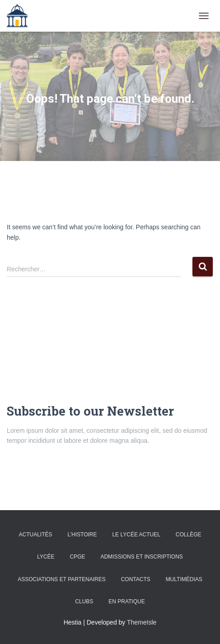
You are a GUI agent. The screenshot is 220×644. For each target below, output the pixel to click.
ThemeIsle (142, 622)
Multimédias (184, 579)
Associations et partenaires (62, 579)
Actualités (35, 535)
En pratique (126, 601)
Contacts (136, 579)
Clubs (84, 601)
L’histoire (82, 535)
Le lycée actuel (136, 535)
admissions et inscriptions (141, 557)
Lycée (46, 557)
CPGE (77, 557)
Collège (189, 535)
